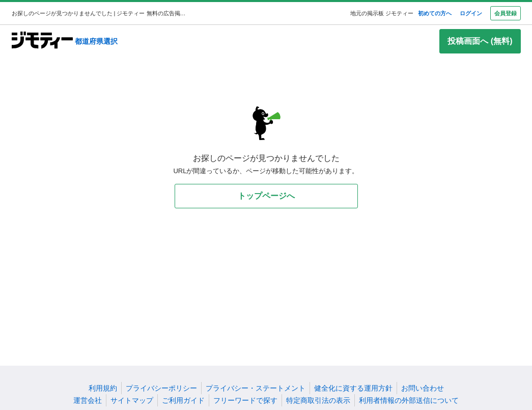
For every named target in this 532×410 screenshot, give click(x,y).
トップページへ (266, 196)
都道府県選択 (96, 41)
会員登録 (506, 13)
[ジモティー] (42, 41)
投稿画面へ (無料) (480, 41)
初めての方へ (435, 13)
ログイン (471, 13)
